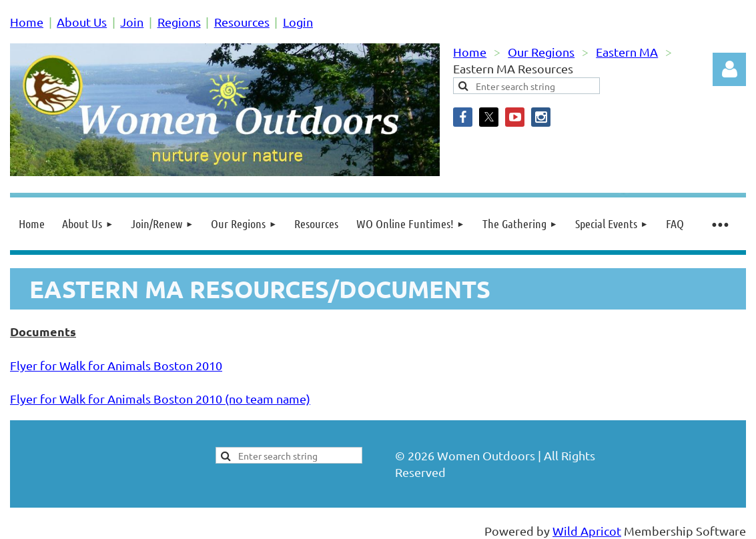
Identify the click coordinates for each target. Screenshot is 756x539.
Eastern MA (627, 52)
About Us (82, 22)
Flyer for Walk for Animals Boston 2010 (116, 365)
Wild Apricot (587, 531)
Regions (179, 22)
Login (298, 22)
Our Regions (541, 52)
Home (27, 22)
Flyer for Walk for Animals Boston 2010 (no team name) (160, 399)
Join (132, 22)
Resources (242, 22)
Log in (729, 69)
